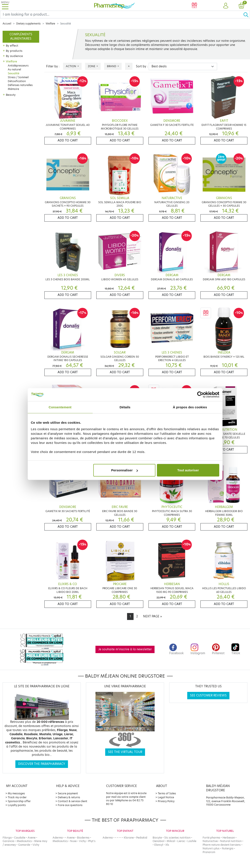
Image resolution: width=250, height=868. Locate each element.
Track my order (17, 797)
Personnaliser (125, 470)
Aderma (58, 838)
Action (71, 66)
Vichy (36, 845)
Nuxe (73, 841)
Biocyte (157, 838)
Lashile (192, 841)
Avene (32, 838)
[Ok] (247, 15)
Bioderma (83, 838)
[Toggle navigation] (5, 5)
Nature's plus (211, 848)
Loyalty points (17, 805)
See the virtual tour (125, 752)
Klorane (129, 838)
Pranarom (209, 852)
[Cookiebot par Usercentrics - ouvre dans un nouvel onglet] (200, 394)
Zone (92, 66)
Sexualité (14, 73)
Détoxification (17, 81)
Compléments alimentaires (21, 37)
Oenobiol (158, 841)
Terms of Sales (167, 793)
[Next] (152, 617)
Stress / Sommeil (18, 77)
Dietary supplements (28, 24)
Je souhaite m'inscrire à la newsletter (125, 649)
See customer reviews (208, 695)
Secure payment (68, 793)
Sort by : (142, 66)
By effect (12, 45)
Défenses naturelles (20, 85)
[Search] (122, 15)
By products (14, 51)
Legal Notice (166, 797)
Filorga (7, 838)
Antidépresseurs (18, 66)
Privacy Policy (166, 801)
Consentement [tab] (60, 407)
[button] (226, 6)
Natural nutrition (231, 841)
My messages (16, 793)
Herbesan (229, 838)
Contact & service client (73, 801)
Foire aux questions (70, 805)
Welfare (50, 24)
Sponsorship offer (19, 801)
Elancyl (159, 845)
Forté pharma (211, 838)
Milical (171, 841)
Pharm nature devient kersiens (222, 845)
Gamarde (24, 845)
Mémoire (13, 89)
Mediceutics (24, 841)
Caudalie (20, 838)
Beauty (11, 95)
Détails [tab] (125, 407)
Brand (112, 66)
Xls (167, 845)
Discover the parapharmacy (42, 764)
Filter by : (53, 66)
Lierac (181, 841)
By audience (14, 56)
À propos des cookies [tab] (190, 407)
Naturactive (210, 841)
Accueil (7, 24)
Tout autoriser (188, 470)
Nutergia (228, 848)
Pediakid (142, 838)
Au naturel (14, 69)
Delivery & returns (69, 797)
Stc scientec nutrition (177, 838)
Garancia (8, 841)
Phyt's (92, 841)
